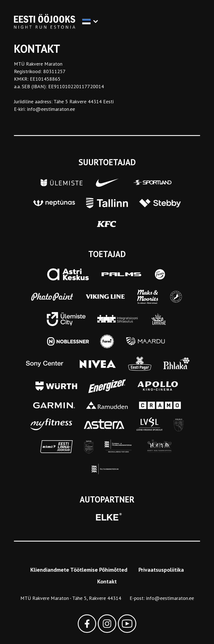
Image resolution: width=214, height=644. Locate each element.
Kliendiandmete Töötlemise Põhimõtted (79, 570)
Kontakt (107, 581)
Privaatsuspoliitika (161, 570)
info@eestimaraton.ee (170, 598)
